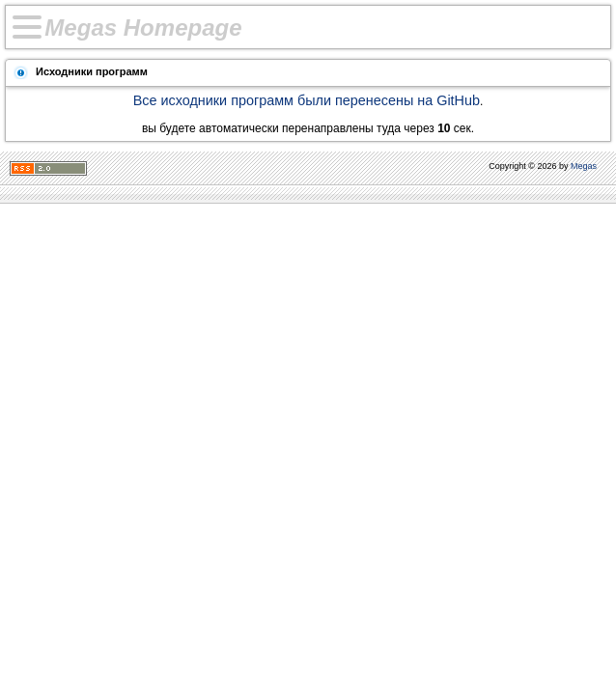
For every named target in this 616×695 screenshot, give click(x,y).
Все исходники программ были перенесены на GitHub (307, 100)
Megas (584, 166)
